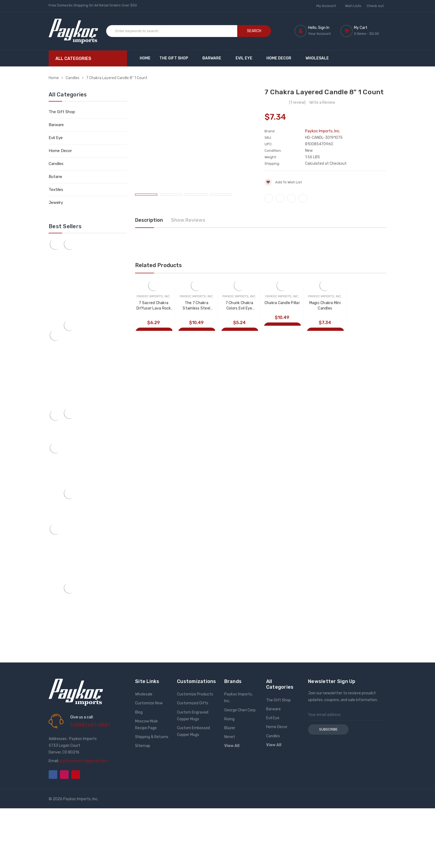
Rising (229, 719)
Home (145, 58)
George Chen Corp (240, 710)
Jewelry (56, 203)
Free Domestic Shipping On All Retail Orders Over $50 (93, 5)
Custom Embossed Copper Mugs (193, 731)
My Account (328, 6)
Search (254, 31)
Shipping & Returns (152, 737)
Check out (375, 6)
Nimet (230, 737)
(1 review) (297, 102)
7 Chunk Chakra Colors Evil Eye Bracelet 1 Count (239, 306)
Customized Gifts (193, 703)
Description (149, 220)
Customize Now (149, 703)
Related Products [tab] (158, 265)
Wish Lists (353, 6)
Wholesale (317, 58)
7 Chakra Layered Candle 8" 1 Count (117, 78)
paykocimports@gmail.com (84, 761)
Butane (55, 177)
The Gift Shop (176, 58)
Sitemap (143, 746)
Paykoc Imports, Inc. (238, 698)
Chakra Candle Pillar (282, 303)
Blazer (230, 728)
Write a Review (322, 102)
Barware (214, 58)
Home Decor (281, 58)
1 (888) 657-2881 (90, 725)
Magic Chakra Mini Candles (325, 306)
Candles (73, 78)
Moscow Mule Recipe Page (146, 725)
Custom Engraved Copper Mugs (193, 716)
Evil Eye (247, 58)
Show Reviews (188, 220)
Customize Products (195, 694)
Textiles (56, 190)
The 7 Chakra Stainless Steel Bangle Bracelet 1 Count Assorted (196, 306)
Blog (139, 712)
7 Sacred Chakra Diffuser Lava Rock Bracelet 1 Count (154, 306)
